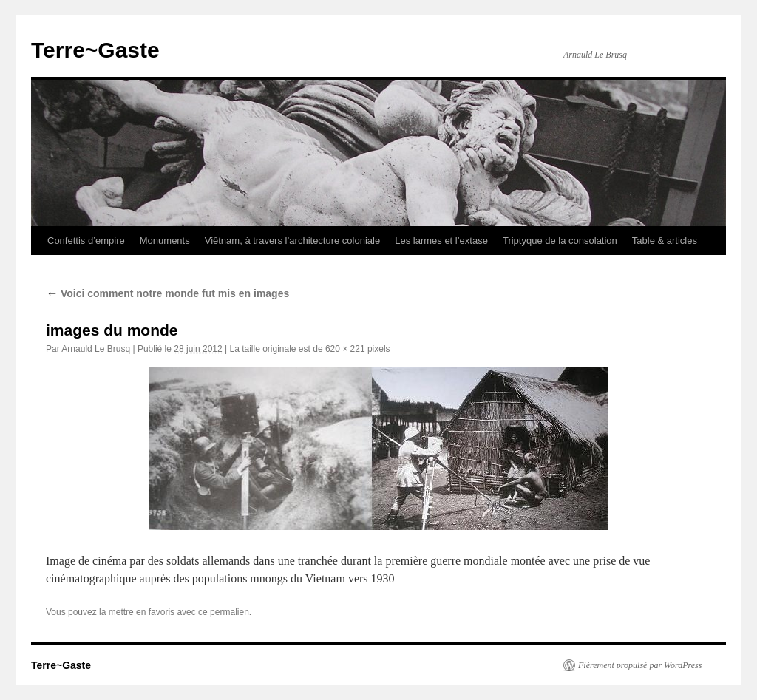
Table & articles (665, 241)
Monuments (165, 241)
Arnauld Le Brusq (96, 349)
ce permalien (224, 612)
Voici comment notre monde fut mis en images (167, 293)
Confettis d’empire (86, 241)
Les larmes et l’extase (441, 241)
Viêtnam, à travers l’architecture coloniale (293, 241)
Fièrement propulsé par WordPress (640, 665)
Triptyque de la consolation (560, 241)
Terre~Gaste (95, 50)
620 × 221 (345, 349)
